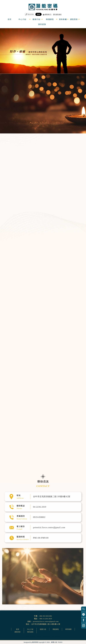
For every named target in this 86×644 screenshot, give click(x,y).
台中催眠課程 (56, 636)
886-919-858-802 (46, 616)
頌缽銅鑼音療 (70, 169)
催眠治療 (33, 636)
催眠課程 (39, 636)
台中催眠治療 (47, 636)
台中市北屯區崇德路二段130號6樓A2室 (46, 624)
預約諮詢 (30, 632)
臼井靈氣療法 (39, 289)
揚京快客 (35, 642)
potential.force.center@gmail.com (46, 622)
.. (50, 642)
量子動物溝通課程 (40, 299)
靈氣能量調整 (70, 164)
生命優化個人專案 (72, 173)
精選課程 (56, 629)
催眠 (28, 636)
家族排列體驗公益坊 (40, 297)
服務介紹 (43, 629)
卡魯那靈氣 (39, 291)
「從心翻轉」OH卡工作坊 (41, 293)
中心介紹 (30, 629)
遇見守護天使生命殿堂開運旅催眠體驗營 (43, 296)
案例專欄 (68, 629)
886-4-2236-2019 (46, 619)
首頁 (18, 629)
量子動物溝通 (70, 181)
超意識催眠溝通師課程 (41, 290)
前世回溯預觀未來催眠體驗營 (42, 294)
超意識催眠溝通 (71, 160)
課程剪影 (17, 632)
